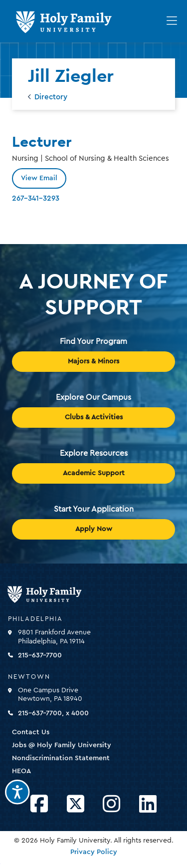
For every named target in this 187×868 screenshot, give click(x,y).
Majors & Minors (93, 361)
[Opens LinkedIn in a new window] (148, 804)
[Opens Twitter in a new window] (76, 804)
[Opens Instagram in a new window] (111, 804)
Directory (51, 97)
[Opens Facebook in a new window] (39, 804)
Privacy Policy (94, 852)
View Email (39, 178)
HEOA (21, 771)
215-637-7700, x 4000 (53, 713)
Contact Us (31, 732)
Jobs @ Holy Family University (62, 745)
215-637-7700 (40, 655)
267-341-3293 (36, 198)
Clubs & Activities (94, 417)
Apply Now (94, 529)
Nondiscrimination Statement (61, 758)
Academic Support (94, 473)
